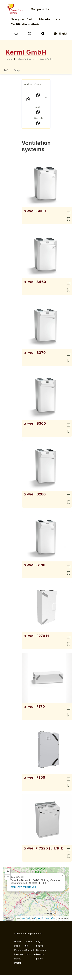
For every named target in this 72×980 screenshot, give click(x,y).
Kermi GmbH (46, 59)
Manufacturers (50, 19)
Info (7, 70)
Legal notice (39, 944)
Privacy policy (39, 956)
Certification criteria (25, 24)
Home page (17, 944)
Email (37, 107)
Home (9, 59)
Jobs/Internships (28, 954)
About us (28, 944)
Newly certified (21, 19)
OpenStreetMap (45, 918)
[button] (63, 875)
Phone (38, 84)
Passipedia (17, 950)
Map (17, 70)
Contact (28, 950)
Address (29, 84)
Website (39, 118)
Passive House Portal (17, 959)
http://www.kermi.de (23, 887)
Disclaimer (39, 950)
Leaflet (24, 918)
